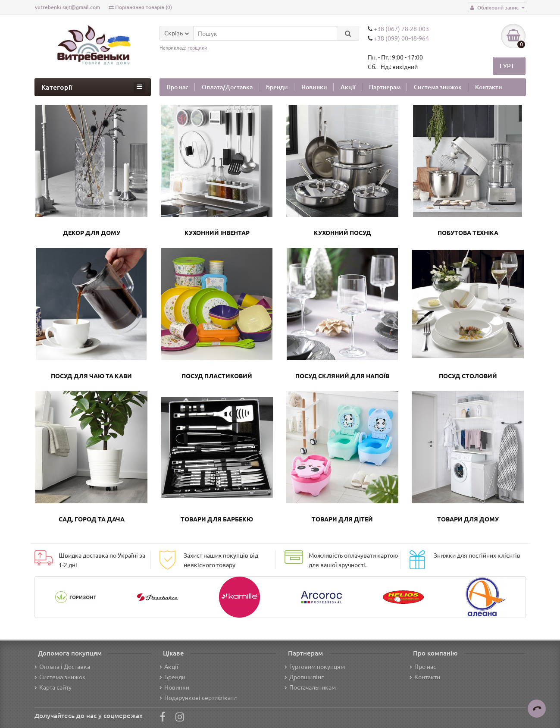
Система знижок (438, 87)
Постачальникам (310, 687)
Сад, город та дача (92, 519)
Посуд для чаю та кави (91, 376)
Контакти (489, 87)
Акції (348, 87)
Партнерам (385, 87)
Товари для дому (468, 519)
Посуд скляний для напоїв (342, 376)
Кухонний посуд (343, 232)
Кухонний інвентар (217, 232)
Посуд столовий (468, 376)
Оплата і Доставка (62, 666)
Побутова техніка (468, 232)
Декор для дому (92, 232)
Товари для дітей (342, 519)
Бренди (277, 87)
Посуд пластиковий (217, 376)
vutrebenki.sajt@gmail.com (67, 7)
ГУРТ (507, 67)
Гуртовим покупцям (315, 666)
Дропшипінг (304, 677)
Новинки (314, 87)
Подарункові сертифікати (198, 697)
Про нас (177, 87)
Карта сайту (53, 687)
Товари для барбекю (217, 519)
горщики (197, 47)
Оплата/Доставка (227, 87)
